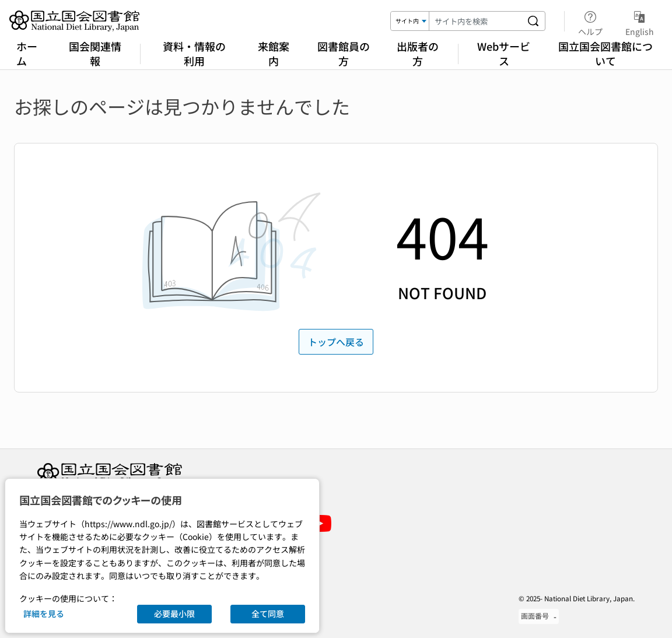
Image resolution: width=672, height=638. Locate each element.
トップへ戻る (336, 342)
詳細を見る (44, 614)
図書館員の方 (344, 53)
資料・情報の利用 (194, 53)
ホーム (27, 53)
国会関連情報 (95, 53)
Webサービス (504, 53)
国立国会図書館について (605, 53)
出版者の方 (418, 53)
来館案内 (274, 53)
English (640, 22)
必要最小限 (174, 614)
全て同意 (268, 614)
